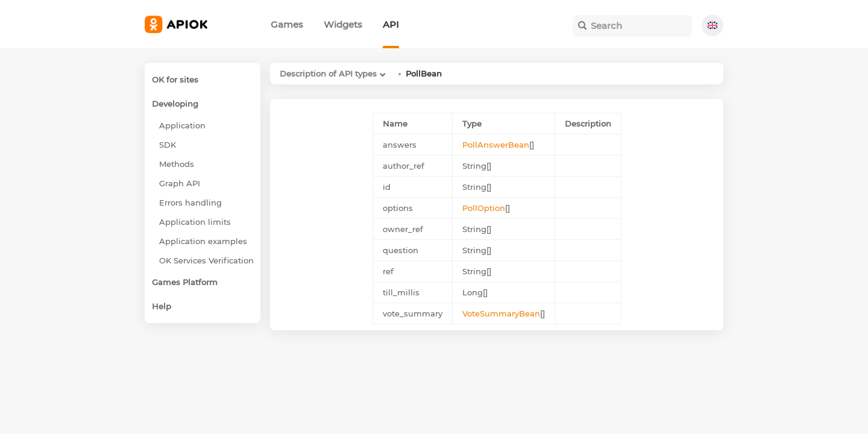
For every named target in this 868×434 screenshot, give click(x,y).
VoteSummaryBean (501, 313)
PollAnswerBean (496, 145)
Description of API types (328, 74)
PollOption (484, 208)
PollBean (424, 74)
